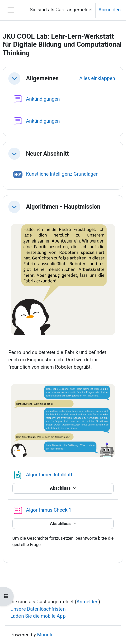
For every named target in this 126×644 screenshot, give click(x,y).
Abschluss (61, 488)
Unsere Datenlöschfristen (38, 609)
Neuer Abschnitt (47, 154)
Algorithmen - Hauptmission (63, 207)
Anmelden (110, 10)
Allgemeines (42, 78)
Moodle (45, 635)
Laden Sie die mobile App (38, 616)
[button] (14, 78)
